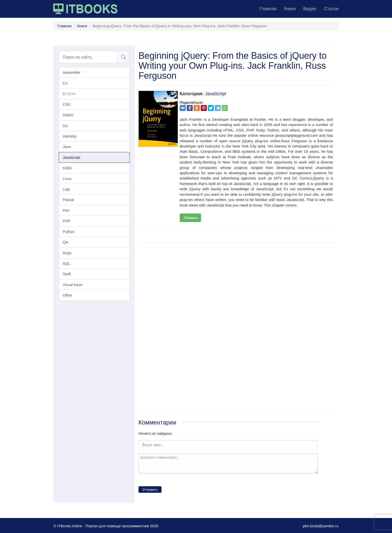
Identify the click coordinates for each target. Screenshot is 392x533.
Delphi (68, 115)
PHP (67, 221)
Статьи (331, 9)
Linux (67, 179)
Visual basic (73, 285)
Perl (66, 210)
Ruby (67, 253)
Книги (290, 9)
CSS (67, 104)
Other (67, 295)
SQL (66, 263)
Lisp (66, 189)
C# (65, 83)
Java (67, 147)
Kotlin (67, 168)
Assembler (72, 72)
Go (65, 126)
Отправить (150, 490)
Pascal (68, 200)
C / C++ (69, 94)
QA (65, 242)
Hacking (69, 136)
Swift (67, 274)
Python (69, 232)
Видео (310, 9)
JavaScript (71, 157)
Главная (268, 9)
